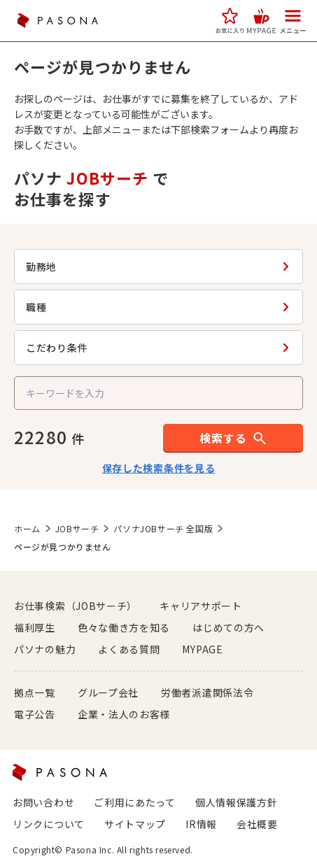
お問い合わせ (43, 802)
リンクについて (49, 824)
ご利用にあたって (135, 802)
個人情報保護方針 (237, 802)
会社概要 (257, 824)
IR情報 (201, 824)
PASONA (57, 21)
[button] (230, 21)
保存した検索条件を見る (159, 468)
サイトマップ (135, 824)
